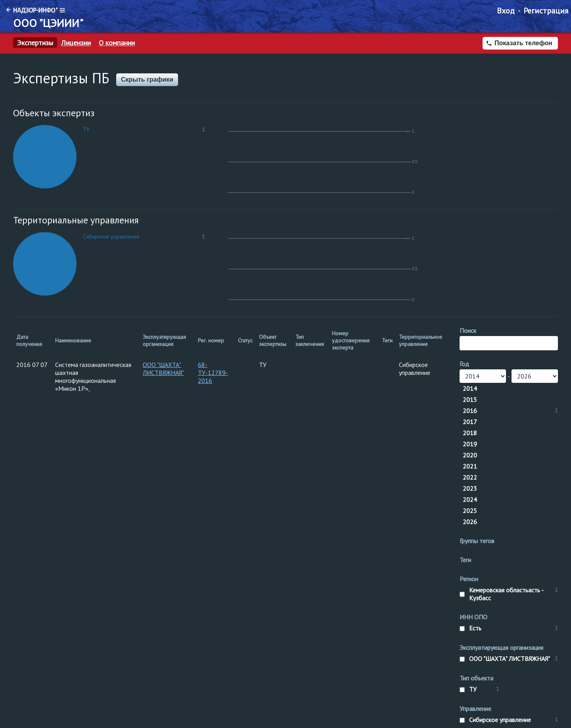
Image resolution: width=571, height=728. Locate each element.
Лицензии (76, 43)
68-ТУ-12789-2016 (213, 373)
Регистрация (546, 11)
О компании (117, 43)
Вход (506, 11)
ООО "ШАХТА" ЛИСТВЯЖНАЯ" (163, 369)
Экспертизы (35, 43)
